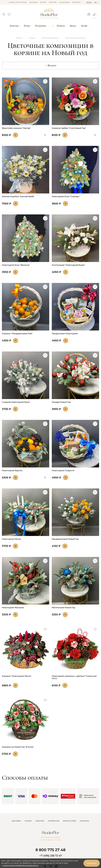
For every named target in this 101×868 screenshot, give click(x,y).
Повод (61, 26)
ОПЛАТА (28, 821)
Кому (84, 26)
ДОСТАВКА (16, 821)
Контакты (77, 2)
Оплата (43, 2)
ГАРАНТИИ (40, 821)
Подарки (40, 26)
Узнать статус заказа (18, 2)
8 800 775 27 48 (51, 850)
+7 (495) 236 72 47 (51, 856)
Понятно (92, 863)
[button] (4, 14)
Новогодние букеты (50, 38)
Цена (73, 26)
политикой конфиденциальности (21, 865)
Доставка (33, 2)
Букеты (14, 26)
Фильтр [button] (51, 66)
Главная (19, 38)
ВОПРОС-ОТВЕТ (70, 821)
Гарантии (53, 2)
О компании (64, 2)
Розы (27, 26)
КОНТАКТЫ (85, 821)
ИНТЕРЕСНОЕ (54, 821)
